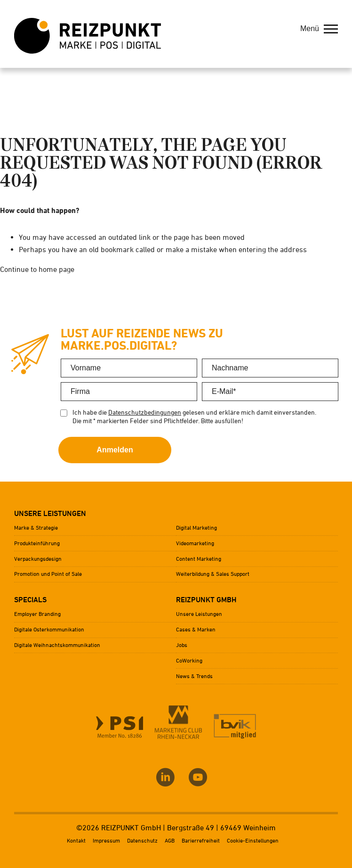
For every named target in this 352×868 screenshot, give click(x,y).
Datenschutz (142, 840)
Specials (30, 600)
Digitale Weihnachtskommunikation (57, 645)
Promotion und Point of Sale (48, 574)
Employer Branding (37, 614)
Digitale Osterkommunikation (49, 629)
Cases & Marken (196, 629)
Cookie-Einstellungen (253, 840)
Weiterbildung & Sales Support (213, 574)
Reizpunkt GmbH (206, 600)
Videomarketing (195, 543)
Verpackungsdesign (38, 559)
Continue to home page (37, 269)
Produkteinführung (37, 543)
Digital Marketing (196, 528)
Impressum (106, 840)
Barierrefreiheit (201, 840)
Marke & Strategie (36, 528)
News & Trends (194, 676)
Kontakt (76, 840)
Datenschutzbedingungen (145, 412)
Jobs (182, 645)
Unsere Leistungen (50, 513)
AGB (170, 840)
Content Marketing (199, 559)
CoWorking (189, 660)
